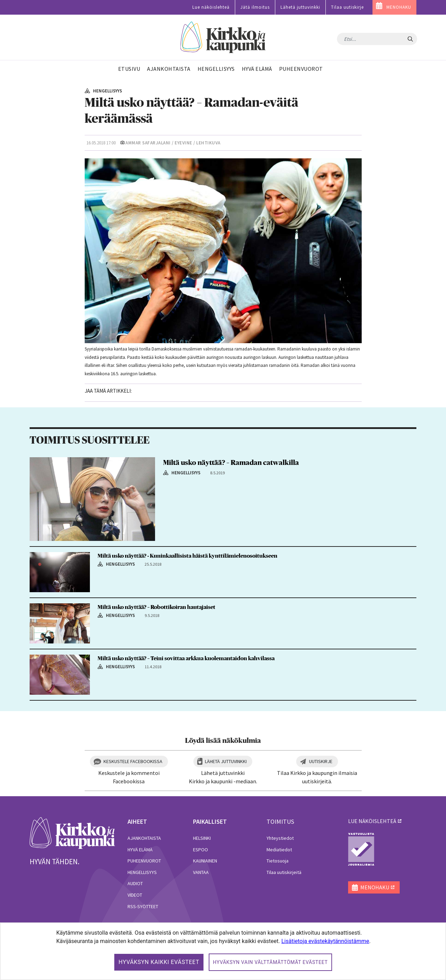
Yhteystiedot (280, 838)
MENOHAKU (399, 7)
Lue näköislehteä (211, 7)
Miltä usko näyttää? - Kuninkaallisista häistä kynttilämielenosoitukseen (187, 556)
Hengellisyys (142, 872)
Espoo (201, 850)
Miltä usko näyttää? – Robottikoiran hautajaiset (156, 607)
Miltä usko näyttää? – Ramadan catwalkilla (231, 463)
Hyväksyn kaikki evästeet (159, 962)
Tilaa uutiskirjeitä (284, 872)
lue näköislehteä (372, 821)
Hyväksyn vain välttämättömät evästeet (270, 962)
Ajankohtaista (144, 838)
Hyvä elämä (140, 850)
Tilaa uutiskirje (347, 7)
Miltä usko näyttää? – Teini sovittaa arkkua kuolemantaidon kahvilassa (186, 658)
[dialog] (223, 951)
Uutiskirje (321, 761)
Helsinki (202, 838)
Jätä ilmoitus (255, 7)
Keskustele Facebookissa (133, 761)
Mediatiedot (279, 850)
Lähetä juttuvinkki (300, 7)
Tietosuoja (278, 861)
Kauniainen (205, 861)
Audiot (135, 883)
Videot (135, 895)
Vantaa (201, 872)
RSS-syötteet (143, 906)
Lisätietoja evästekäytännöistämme (325, 941)
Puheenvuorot (144, 861)
